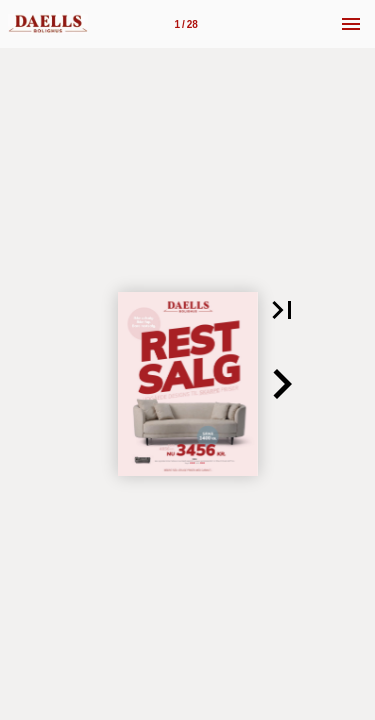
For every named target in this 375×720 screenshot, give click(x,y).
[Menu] (351, 24)
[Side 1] (186, 24)
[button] (282, 310)
